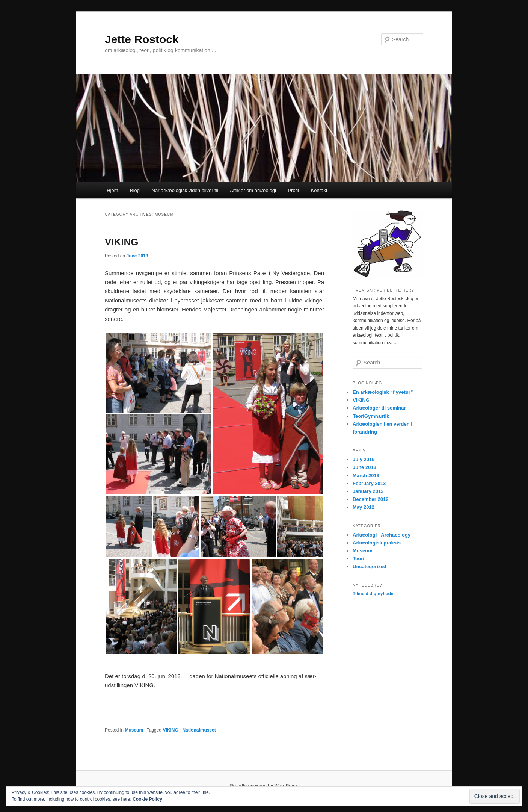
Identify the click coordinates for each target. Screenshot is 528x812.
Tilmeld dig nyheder (374, 594)
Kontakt (319, 190)
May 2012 (364, 507)
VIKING (122, 242)
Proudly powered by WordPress (264, 786)
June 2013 (364, 467)
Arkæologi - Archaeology (382, 535)
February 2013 (369, 483)
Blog (135, 190)
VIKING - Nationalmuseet (189, 730)
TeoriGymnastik (371, 416)
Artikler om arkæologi (253, 190)
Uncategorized (370, 566)
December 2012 (370, 499)
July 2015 (364, 459)
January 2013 (368, 491)
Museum (134, 730)
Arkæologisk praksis (377, 543)
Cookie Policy (147, 799)
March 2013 (366, 476)
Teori (358, 559)
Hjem (112, 190)
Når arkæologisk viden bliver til (185, 190)
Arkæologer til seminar (379, 408)
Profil (293, 190)
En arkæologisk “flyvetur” (383, 392)
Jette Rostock (142, 39)
